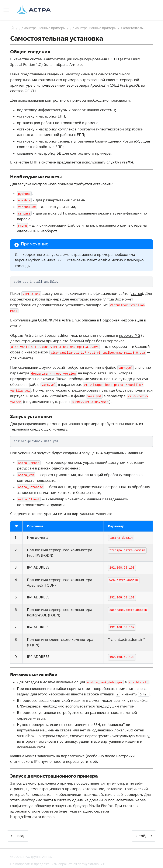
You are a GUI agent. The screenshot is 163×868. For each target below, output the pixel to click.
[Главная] (12, 28)
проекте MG (130, 334)
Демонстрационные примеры (42, 28)
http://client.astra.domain (32, 813)
